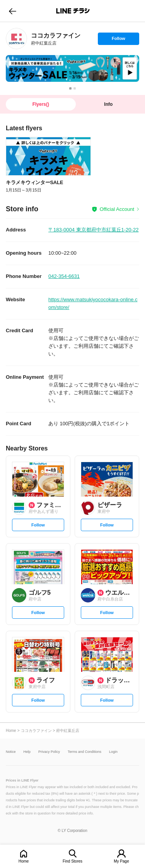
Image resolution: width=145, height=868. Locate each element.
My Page (121, 861)
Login (113, 752)
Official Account (117, 209)
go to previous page (13, 11)
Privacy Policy (49, 752)
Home (24, 861)
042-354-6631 (64, 276)
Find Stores (72, 861)
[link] (16, 39)
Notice (11, 752)
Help (27, 752)
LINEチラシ (73, 11)
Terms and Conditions (84, 752)
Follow (118, 40)
